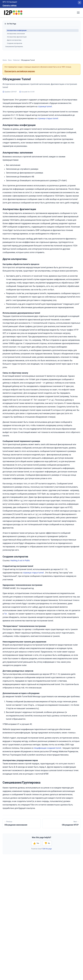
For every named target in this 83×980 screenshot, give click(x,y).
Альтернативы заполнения (16, 34)
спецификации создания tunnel (47, 748)
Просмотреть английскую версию (20, 71)
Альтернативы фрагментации (17, 37)
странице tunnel (45, 107)
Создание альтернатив (15, 43)
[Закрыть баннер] (80, 3)
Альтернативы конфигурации (17, 30)
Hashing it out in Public (20, 561)
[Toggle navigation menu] (78, 13)
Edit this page (47, 849)
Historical (16, 60)
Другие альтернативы (14, 40)
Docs (10, 60)
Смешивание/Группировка (14, 47)
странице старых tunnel (48, 118)
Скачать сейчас (10, 5)
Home (5, 60)
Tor (6, 614)
